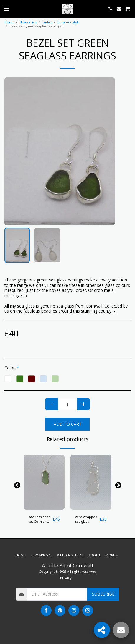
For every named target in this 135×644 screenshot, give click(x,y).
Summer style (69, 22)
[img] (44, 482)
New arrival (28, 22)
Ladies (47, 22)
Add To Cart (68, 424)
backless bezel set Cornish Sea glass (40, 520)
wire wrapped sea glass (86, 519)
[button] (6, 8)
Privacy (66, 578)
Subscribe (103, 594)
